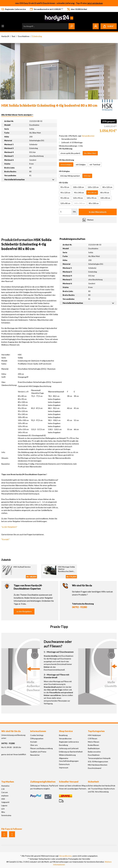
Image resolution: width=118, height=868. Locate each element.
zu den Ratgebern (24, 611)
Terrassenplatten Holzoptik (99, 758)
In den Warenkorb (98, 212)
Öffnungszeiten (37, 738)
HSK (3, 799)
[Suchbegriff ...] (45, 26)
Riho (3, 812)
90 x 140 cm (79, 193)
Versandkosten (65, 738)
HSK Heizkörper (94, 735)
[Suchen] (72, 26)
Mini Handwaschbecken (98, 765)
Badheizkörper (94, 748)
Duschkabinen (94, 755)
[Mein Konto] (96, 26)
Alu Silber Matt (90, 153)
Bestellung (63, 745)
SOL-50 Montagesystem (98, 762)
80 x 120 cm (107, 187)
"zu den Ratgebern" (9, 527)
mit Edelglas (81, 165)
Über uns (34, 745)
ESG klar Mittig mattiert (70, 176)
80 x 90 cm (105, 193)
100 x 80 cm (105, 198)
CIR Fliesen (93, 738)
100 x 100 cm (78, 187)
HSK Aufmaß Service (22, 567)
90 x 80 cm (65, 198)
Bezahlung (63, 735)
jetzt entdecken (95, 3)
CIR (3, 789)
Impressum (64, 768)
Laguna (4, 805)
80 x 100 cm (94, 203)
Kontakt (34, 742)
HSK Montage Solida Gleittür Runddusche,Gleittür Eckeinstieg (67, 570)
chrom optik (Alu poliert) (70, 153)
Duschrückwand (95, 768)
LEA (3, 809)
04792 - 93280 (79, 607)
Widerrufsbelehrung (67, 755)
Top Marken (8, 782)
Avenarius (5, 786)
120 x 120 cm (93, 187)
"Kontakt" (5, 539)
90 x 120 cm (65, 193)
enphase (5, 796)
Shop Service (66, 731)
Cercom (5, 792)
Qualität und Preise (38, 752)
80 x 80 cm (92, 193)
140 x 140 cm (79, 203)
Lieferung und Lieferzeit (69, 748)
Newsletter (35, 755)
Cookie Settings (37, 735)
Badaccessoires (94, 752)
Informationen (38, 731)
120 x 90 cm (78, 198)
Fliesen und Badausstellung (41, 748)
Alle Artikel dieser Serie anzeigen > (17, 115)
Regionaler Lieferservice (69, 742)
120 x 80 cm (65, 203)
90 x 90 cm (65, 187)
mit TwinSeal (95, 165)
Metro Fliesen (94, 742)
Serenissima (6, 815)
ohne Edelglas (66, 165)
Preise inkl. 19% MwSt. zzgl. (77, 136)
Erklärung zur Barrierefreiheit (71, 752)
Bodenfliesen (93, 745)
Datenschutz (64, 764)
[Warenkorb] (109, 26)
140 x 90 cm (92, 198)
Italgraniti (5, 802)
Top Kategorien (96, 731)
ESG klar (87, 176)
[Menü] (3, 26)
